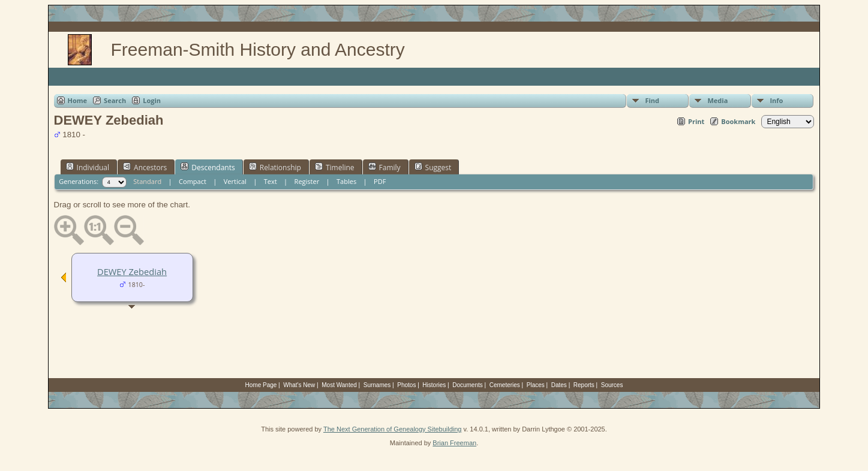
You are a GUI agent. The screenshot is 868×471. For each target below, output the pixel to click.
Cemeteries (505, 385)
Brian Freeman (454, 443)
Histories (434, 385)
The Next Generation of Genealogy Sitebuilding (393, 429)
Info (776, 100)
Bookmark (738, 121)
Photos (406, 385)
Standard (147, 181)
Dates (559, 385)
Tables (346, 181)
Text (271, 181)
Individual (88, 167)
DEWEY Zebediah (132, 271)
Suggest (433, 167)
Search (115, 100)
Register (307, 181)
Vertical (235, 181)
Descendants (208, 167)
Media (717, 100)
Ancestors (145, 167)
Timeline (335, 167)
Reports (584, 385)
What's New (299, 385)
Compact (193, 181)
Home (78, 100)
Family (385, 167)
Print (696, 121)
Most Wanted (339, 385)
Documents (468, 385)
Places (536, 385)
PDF (380, 181)
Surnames (377, 385)
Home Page (261, 385)
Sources (612, 385)
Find (652, 100)
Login (152, 100)
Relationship (275, 167)
